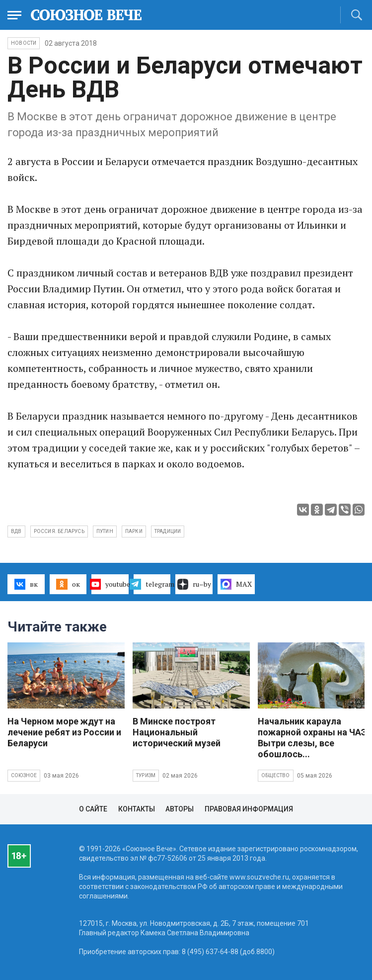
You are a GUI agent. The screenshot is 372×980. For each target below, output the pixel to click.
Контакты (137, 809)
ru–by (194, 584)
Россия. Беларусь (59, 531)
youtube (110, 584)
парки (134, 531)
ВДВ (16, 531)
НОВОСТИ (24, 43)
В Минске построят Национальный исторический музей (177, 732)
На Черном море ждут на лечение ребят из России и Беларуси (64, 732)
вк (26, 584)
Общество (276, 775)
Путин (105, 531)
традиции (168, 531)
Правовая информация (249, 809)
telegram (152, 584)
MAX (236, 584)
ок (68, 584)
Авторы (180, 809)
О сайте (93, 809)
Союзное (24, 775)
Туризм (146, 775)
